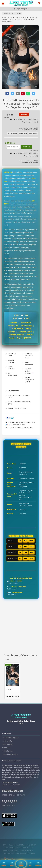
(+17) (27, 382)
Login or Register (21, 9)
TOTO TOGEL (27, 17)
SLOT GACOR (17, 329)
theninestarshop (10, 783)
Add (33, 133)
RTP (30, 864)
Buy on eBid (8, 744)
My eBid (6, 748)
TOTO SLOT (17, 17)
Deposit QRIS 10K (24, 338)
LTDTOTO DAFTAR (28, 20)
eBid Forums (8, 751)
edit (24, 425)
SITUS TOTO (6, 17)
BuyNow (24, 114)
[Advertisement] (21, 628)
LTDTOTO (13, 323)
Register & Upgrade (11, 738)
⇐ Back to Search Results (12, 13)
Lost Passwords (26, 851)
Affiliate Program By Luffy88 (24, 853)
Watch (23, 133)
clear (8, 659)
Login (12, 864)
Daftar (21, 864)
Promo (4, 864)
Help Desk (8, 853)
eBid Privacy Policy (11, 754)
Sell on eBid (8, 741)
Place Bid (26, 147)
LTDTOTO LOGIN (15, 20)
